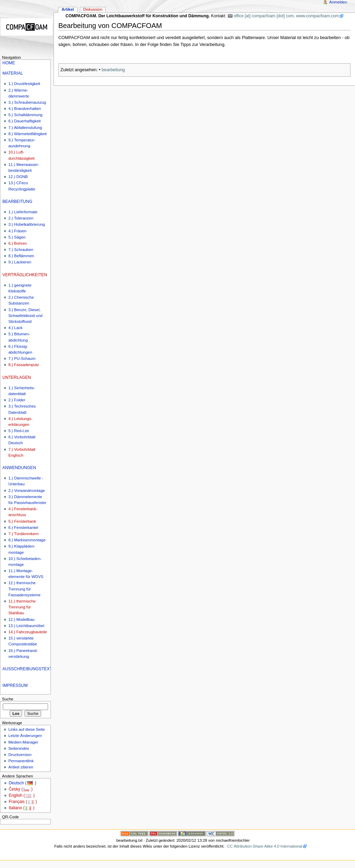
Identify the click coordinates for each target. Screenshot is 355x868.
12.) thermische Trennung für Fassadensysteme (24, 589)
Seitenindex (19, 748)
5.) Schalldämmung (25, 115)
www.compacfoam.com (317, 16)
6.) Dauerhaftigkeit (25, 121)
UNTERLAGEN (17, 377)
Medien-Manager (23, 742)
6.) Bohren (17, 243)
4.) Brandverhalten (25, 109)
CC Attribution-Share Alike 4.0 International (265, 846)
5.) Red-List (18, 431)
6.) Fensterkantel (23, 528)
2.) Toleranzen (21, 218)
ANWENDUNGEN (19, 468)
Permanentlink (21, 761)
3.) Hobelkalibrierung (27, 224)
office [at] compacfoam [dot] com (264, 16)
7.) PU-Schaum (22, 358)
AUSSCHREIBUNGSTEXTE (29, 669)
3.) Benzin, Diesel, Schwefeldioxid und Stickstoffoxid (25, 316)
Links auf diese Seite (27, 729)
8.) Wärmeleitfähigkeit (27, 134)
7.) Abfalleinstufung (25, 128)
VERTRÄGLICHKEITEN (25, 275)
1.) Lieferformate (23, 212)
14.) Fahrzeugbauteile (27, 632)
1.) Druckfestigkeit (24, 84)
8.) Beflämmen (21, 256)
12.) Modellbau (21, 619)
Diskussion (93, 9)
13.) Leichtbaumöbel (26, 626)
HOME (9, 63)
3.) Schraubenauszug (27, 102)
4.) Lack (15, 328)
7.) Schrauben (21, 250)
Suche (8, 699)
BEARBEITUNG (17, 202)
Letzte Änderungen (25, 736)
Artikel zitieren (21, 767)
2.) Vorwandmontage (27, 491)
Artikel (68, 9)
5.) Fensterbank (22, 521)
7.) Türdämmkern (24, 534)
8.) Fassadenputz (24, 365)
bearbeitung (113, 70)
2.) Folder (17, 400)
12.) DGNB (18, 177)
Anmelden (338, 2)
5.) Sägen (17, 237)
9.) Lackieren (20, 262)
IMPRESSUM (15, 685)
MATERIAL (13, 73)
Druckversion (20, 755)
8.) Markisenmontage (27, 540)
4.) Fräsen (17, 231)
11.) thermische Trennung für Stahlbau (22, 607)
